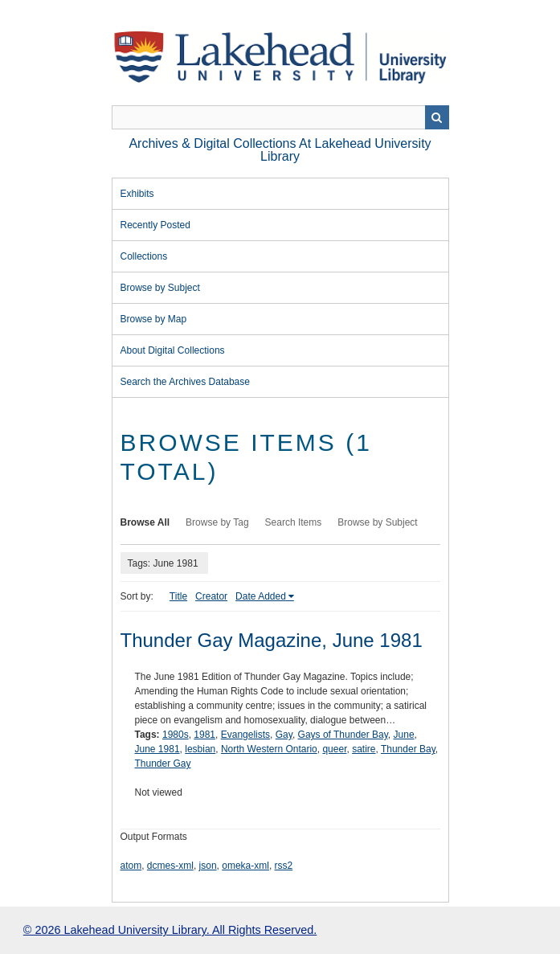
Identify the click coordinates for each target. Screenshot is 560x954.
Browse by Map (154, 319)
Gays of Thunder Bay (343, 735)
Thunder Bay (408, 749)
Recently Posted (155, 225)
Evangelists (245, 735)
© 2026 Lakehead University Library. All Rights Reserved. (170, 930)
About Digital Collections (173, 350)
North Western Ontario (269, 749)
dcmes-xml (170, 866)
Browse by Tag (217, 522)
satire (364, 749)
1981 (204, 735)
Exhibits (137, 194)
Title (178, 596)
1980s (176, 735)
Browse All (145, 522)
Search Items (294, 522)
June (404, 735)
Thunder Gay (163, 764)
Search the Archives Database (185, 382)
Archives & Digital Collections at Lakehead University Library (280, 150)
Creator (211, 596)
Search (437, 117)
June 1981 (157, 749)
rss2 (284, 866)
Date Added (261, 596)
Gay (284, 735)
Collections (144, 256)
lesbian (200, 749)
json (208, 866)
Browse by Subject (160, 288)
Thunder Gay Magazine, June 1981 (272, 640)
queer (334, 749)
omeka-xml (245, 866)
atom (131, 866)
